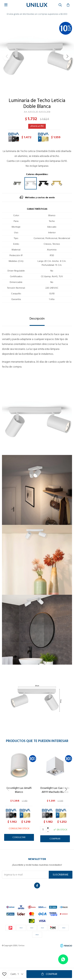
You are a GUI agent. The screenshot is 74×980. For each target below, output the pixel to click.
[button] (67, 57)
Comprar (52, 974)
